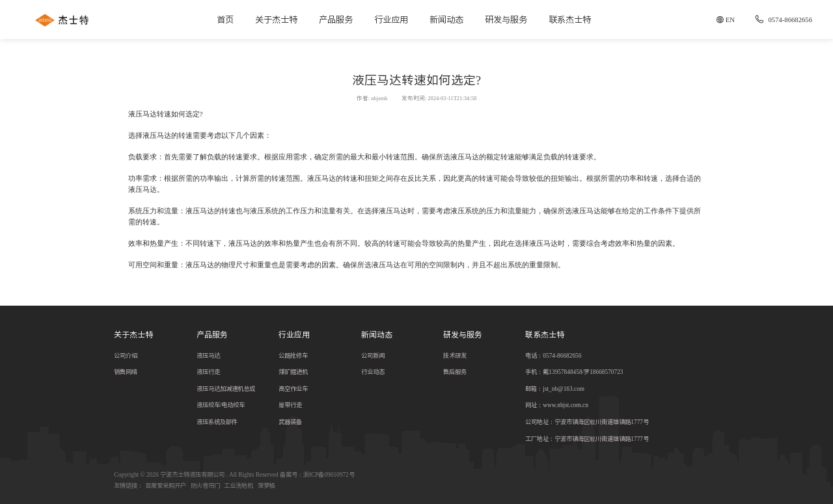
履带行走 (290, 405)
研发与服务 (506, 20)
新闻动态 (446, 20)
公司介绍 (126, 355)
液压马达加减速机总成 (226, 389)
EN (730, 20)
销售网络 (126, 372)
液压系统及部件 (217, 422)
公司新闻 (373, 355)
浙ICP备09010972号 (329, 474)
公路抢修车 (293, 355)
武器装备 (290, 422)
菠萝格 (266, 485)
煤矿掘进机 (293, 372)
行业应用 (391, 20)
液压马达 (208, 355)
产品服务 (336, 20)
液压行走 (208, 372)
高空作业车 (293, 389)
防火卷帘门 (205, 485)
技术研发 (455, 355)
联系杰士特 (570, 20)
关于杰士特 (276, 20)
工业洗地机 (239, 485)
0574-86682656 (783, 20)
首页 (225, 20)
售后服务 (455, 372)
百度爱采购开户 (166, 485)
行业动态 (373, 372)
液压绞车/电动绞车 (221, 405)
